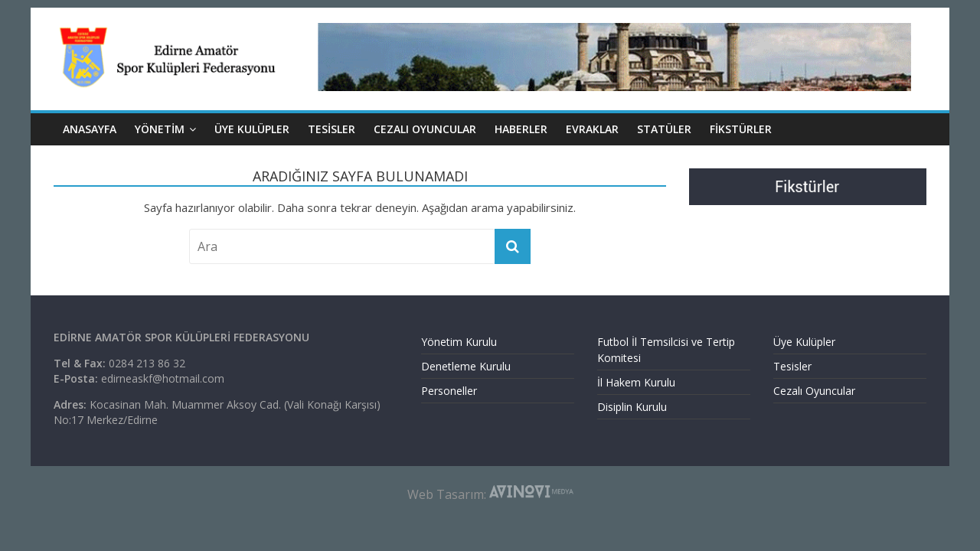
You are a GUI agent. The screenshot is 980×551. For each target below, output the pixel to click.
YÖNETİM (160, 129)
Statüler (664, 129)
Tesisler (792, 366)
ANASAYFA (90, 129)
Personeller (449, 391)
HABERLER (521, 129)
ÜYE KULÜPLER (252, 129)
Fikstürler (741, 129)
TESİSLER (332, 129)
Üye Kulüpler (804, 342)
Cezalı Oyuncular (814, 391)
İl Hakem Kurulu (636, 382)
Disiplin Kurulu (632, 407)
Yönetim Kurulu (459, 342)
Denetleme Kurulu (466, 366)
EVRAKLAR (592, 129)
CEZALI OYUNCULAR (425, 129)
